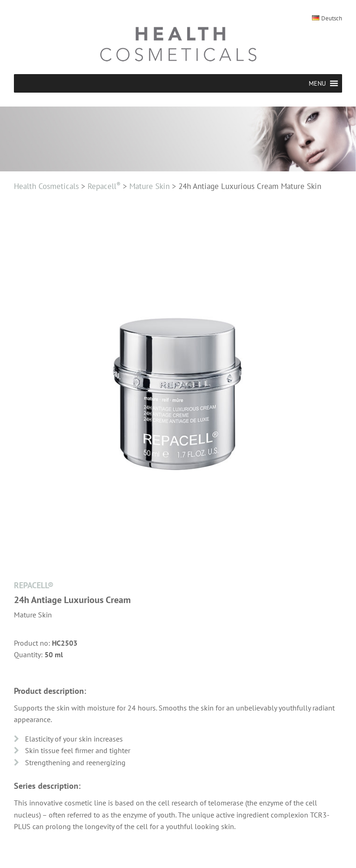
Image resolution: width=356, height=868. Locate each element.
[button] (317, 83)
